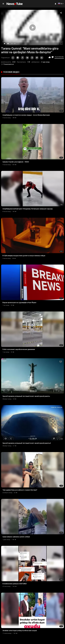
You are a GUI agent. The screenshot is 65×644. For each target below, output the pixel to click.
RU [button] (60, 4)
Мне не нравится (53, 57)
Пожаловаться (7, 64)
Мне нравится (50, 57)
